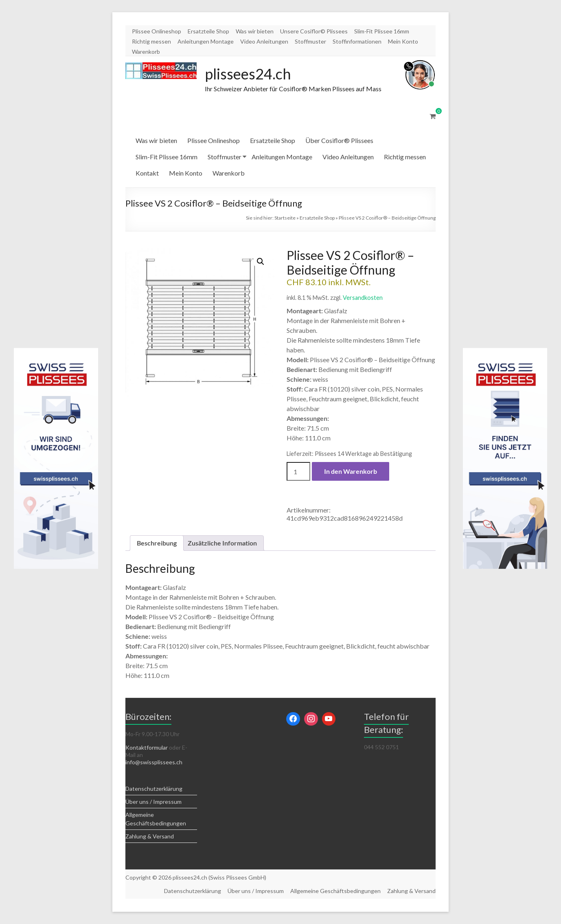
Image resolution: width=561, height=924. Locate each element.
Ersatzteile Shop (208, 31)
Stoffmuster (310, 41)
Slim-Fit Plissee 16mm (382, 31)
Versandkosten (363, 298)
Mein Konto (403, 41)
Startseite (285, 218)
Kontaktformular (147, 747)
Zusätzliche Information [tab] (222, 543)
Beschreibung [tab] (157, 543)
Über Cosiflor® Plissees (339, 140)
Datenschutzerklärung (154, 789)
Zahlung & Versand (150, 836)
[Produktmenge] (298, 471)
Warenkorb (146, 52)
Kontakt (147, 173)
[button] (261, 262)
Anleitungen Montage (206, 41)
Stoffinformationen (357, 41)
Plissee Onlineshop (157, 31)
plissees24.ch (248, 74)
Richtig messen (151, 41)
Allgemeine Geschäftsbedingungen (335, 891)
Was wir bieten (255, 31)
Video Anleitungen (264, 41)
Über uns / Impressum (153, 802)
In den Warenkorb (351, 471)
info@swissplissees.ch (154, 762)
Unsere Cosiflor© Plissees (314, 31)
